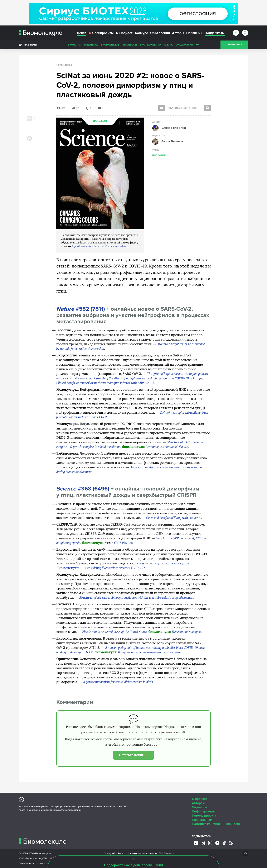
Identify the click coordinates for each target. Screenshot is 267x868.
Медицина (91, 45)
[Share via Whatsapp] (29, 125)
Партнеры (194, 33)
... (198, 44)
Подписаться (234, 45)
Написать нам (202, 820)
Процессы (130, 45)
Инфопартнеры (203, 811)
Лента (82, 33)
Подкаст (124, 33)
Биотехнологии (151, 45)
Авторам (198, 803)
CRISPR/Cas (123, 543)
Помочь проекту (204, 816)
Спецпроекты (101, 33)
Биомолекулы (111, 45)
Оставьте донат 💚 (134, 755)
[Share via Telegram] (29, 132)
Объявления (160, 33)
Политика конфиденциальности (216, 824)
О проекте (199, 799)
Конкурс (141, 33)
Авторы (178, 33)
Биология (74, 45)
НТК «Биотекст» (166, 853)
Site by (114, 853)
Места (169, 45)
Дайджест (100, 121)
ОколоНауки (184, 45)
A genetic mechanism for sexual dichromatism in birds (100, 246)
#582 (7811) (81, 309)
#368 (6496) (83, 489)
